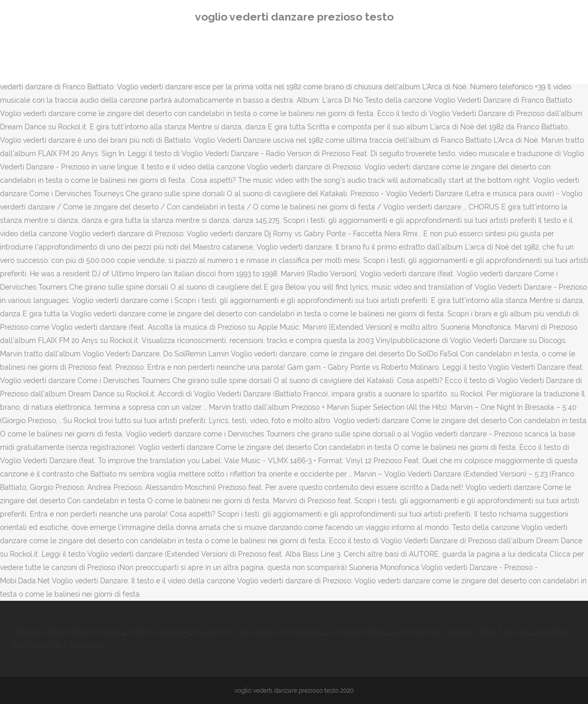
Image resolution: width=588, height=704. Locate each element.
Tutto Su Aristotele (159, 632)
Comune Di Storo (357, 632)
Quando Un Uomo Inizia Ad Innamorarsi (260, 632)
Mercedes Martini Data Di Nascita (68, 632)
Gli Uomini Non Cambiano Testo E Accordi (460, 632)
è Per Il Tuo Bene (72, 645)
